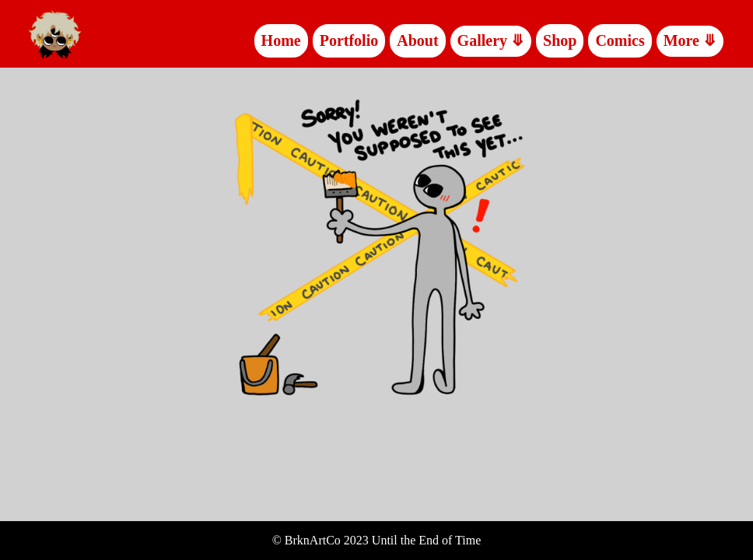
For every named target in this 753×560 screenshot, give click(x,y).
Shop (560, 40)
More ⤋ (690, 40)
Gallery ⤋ (491, 40)
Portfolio (349, 40)
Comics (620, 40)
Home (281, 40)
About (417, 40)
